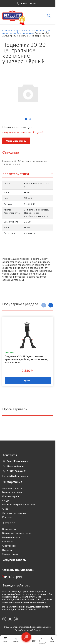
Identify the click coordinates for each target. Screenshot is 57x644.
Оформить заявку (16, 141)
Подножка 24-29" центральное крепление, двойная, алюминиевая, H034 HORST (26, 359)
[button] (26, 119)
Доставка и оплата (12, 488)
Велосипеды (9, 529)
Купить (28, 381)
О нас (5, 509)
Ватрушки (7, 550)
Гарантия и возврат (12, 492)
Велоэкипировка (11, 537)
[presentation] (44, 305)
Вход (10, 461)
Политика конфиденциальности (19, 505)
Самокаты (8, 541)
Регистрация (21, 461)
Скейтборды (9, 546)
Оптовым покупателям (14, 513)
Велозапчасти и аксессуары (17, 533)
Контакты (7, 517)
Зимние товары (10, 554)
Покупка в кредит (12, 496)
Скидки (6, 500)
